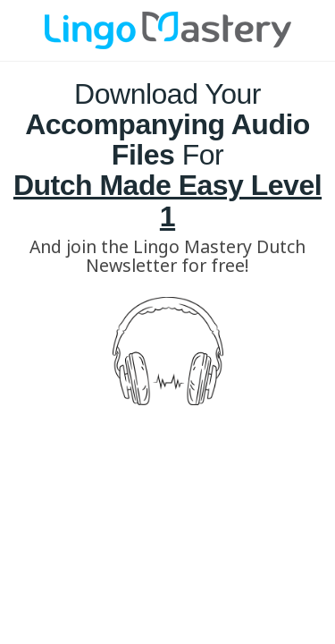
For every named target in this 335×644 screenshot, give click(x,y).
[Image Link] (168, 30)
